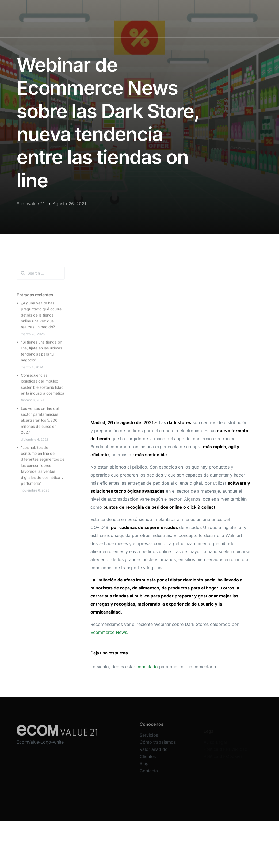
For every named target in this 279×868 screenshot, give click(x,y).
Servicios (149, 738)
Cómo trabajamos (158, 746)
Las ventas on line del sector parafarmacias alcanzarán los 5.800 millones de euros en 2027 (40, 422)
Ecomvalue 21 (31, 204)
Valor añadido (154, 753)
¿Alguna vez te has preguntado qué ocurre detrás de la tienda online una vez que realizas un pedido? (41, 317)
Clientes (148, 760)
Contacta (149, 774)
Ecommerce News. (109, 632)
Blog (144, 767)
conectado (147, 667)
